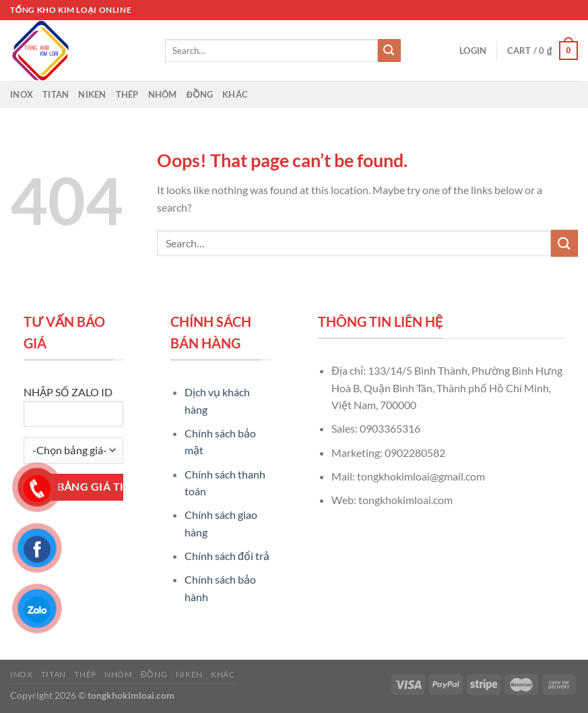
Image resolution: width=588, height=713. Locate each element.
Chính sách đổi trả (227, 556)
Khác (235, 94)
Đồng (200, 94)
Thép (127, 94)
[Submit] (389, 51)
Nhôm (163, 94)
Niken (92, 94)
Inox (22, 94)
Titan (56, 94)
